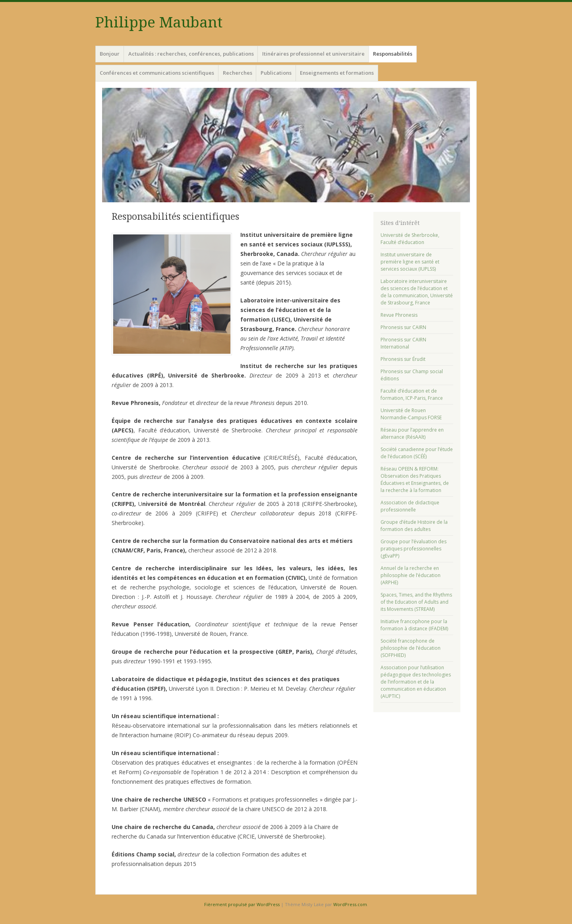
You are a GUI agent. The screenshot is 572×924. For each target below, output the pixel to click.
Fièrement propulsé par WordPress (242, 904)
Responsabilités (393, 54)
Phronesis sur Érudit (403, 359)
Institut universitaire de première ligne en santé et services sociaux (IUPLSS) (410, 262)
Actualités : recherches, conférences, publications (191, 54)
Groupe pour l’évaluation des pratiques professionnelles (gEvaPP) (414, 549)
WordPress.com (350, 904)
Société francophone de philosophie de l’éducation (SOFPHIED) (411, 648)
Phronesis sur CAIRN (403, 327)
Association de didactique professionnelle (410, 506)
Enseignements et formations (337, 73)
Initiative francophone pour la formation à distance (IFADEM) (414, 625)
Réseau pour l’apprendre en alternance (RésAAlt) (412, 433)
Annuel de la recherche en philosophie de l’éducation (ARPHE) (411, 575)
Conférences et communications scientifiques (157, 73)
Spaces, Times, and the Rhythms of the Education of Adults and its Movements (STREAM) (416, 602)
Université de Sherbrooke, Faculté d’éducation (410, 239)
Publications (276, 73)
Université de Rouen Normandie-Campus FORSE (411, 414)
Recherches (238, 73)
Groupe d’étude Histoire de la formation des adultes (414, 526)
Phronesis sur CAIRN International (403, 343)
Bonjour (110, 54)
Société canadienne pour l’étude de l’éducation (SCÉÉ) (417, 453)
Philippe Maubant (159, 22)
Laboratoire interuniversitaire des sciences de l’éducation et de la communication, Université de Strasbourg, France (417, 292)
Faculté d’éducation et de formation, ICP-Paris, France (412, 394)
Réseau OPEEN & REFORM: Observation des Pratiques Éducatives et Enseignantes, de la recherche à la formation (415, 479)
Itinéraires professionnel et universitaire (313, 54)
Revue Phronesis (399, 315)
